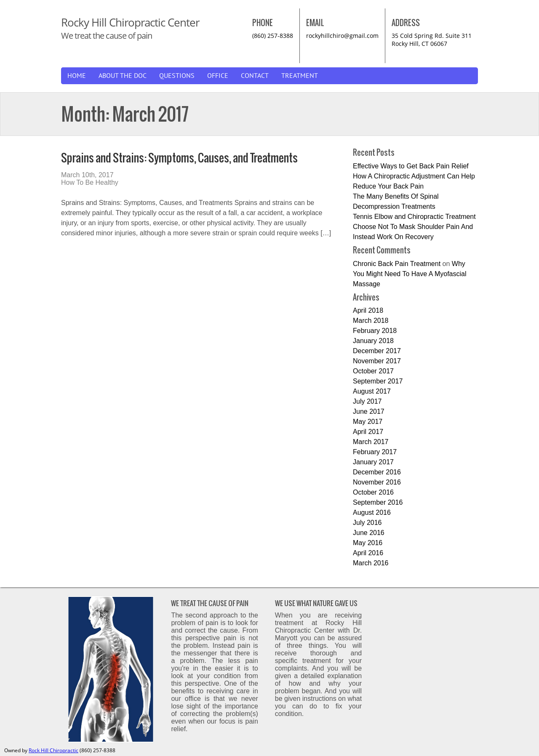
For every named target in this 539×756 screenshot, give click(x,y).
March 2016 (371, 563)
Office (218, 76)
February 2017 (375, 452)
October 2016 (373, 492)
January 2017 (373, 462)
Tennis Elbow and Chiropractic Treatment (414, 217)
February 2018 (375, 331)
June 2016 (369, 533)
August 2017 (372, 391)
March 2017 (371, 442)
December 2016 (377, 472)
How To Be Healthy (90, 182)
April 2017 (368, 432)
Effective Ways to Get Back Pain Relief (411, 166)
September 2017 (378, 381)
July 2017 (367, 401)
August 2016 (372, 512)
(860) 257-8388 (273, 36)
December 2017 (377, 351)
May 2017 (368, 422)
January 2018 (373, 341)
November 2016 (377, 482)
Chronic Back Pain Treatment (397, 264)
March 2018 (371, 321)
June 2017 (369, 411)
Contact (255, 76)
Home (77, 76)
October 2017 (373, 371)
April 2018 (368, 310)
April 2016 (368, 553)
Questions (177, 76)
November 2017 (377, 361)
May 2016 (368, 543)
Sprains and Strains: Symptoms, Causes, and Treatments (179, 158)
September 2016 (378, 502)
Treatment (300, 76)
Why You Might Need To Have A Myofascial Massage (410, 274)
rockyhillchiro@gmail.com (342, 36)
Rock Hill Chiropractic (53, 750)
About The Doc (123, 76)
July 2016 (367, 523)
